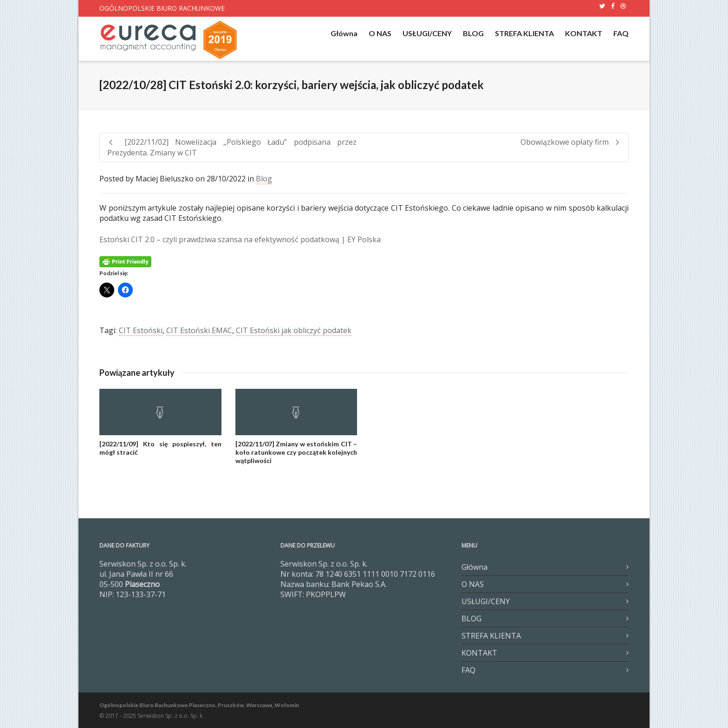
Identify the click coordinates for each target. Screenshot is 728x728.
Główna (344, 33)
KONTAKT (584, 33)
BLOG (473, 33)
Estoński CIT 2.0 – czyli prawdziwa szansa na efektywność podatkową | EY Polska (240, 239)
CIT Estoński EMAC (199, 330)
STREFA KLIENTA (524, 33)
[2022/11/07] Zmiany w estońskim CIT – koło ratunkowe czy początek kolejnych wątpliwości (296, 452)
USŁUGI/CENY (427, 33)
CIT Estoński (141, 330)
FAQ (621, 33)
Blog (264, 179)
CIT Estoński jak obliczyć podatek (294, 330)
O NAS (380, 33)
